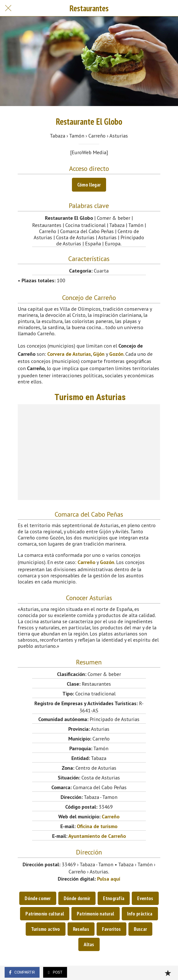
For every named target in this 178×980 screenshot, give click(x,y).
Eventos (145, 898)
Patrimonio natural (95, 914)
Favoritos (111, 929)
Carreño (86, 562)
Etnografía (114, 898)
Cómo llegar (89, 185)
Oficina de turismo (97, 826)
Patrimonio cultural (45, 914)
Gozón (116, 354)
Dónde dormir (77, 898)
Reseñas (81, 929)
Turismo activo (46, 929)
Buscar (140, 929)
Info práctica (140, 914)
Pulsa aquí (109, 879)
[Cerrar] (8, 8)
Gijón (99, 354)
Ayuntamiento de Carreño (97, 836)
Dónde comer (38, 898)
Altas (89, 944)
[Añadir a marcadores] (168, 973)
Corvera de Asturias (69, 354)
